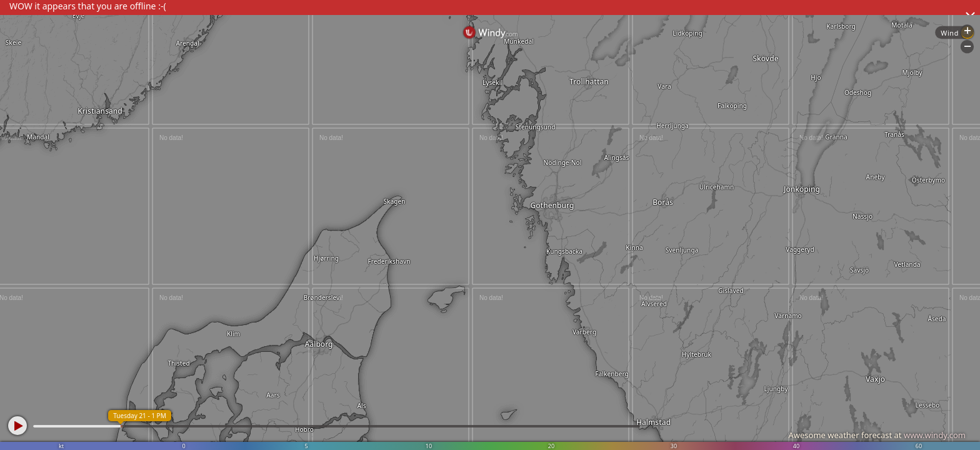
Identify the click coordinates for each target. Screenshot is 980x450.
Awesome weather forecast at (877, 435)
